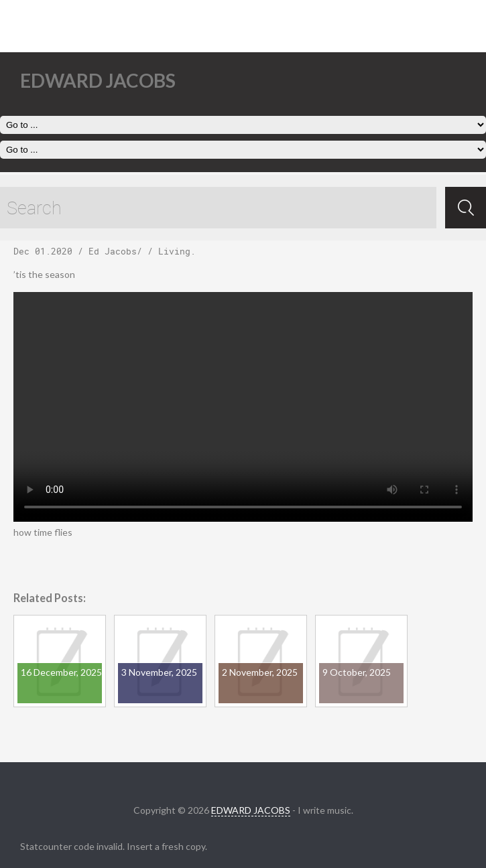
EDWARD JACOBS (251, 810)
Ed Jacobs (113, 251)
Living (174, 251)
